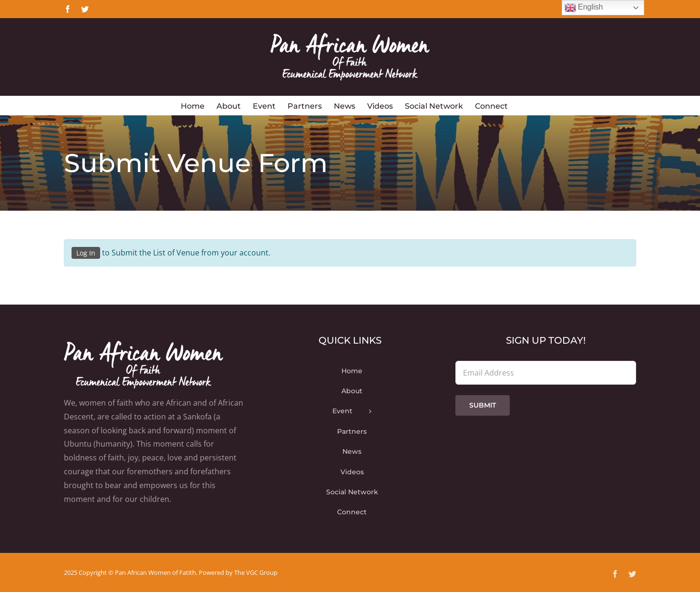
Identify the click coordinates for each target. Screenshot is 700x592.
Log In (86, 253)
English (584, 8)
